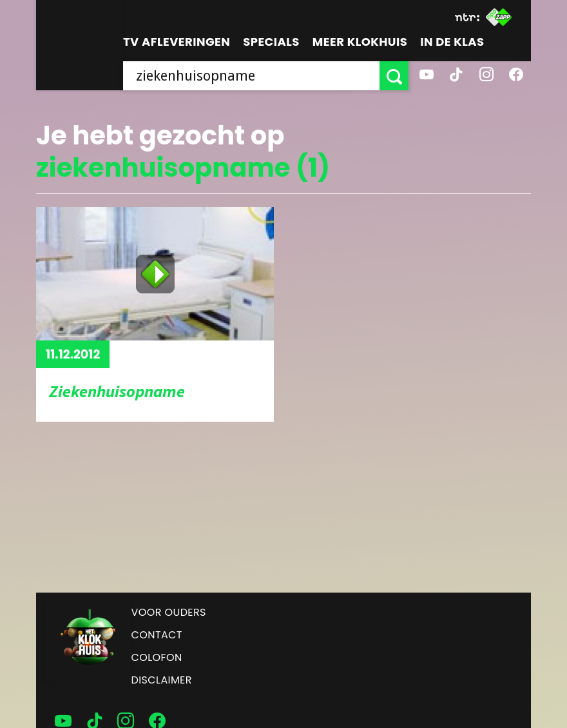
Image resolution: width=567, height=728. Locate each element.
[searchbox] (251, 76)
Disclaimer (162, 680)
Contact (157, 635)
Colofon (157, 657)
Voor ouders (169, 612)
